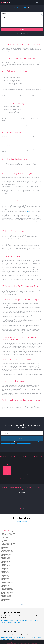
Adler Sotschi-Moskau (7, 537)
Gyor (8, 639)
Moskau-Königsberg (7, 584)
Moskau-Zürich (6, 594)
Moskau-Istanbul (7, 553)
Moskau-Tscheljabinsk (8, 590)
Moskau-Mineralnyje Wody (8, 542)
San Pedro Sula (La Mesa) (26, 620)
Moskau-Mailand (7, 591)
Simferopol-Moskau (7, 536)
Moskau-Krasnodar (7, 545)
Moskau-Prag (6, 585)
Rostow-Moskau (6, 549)
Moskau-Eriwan (6, 557)
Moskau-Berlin (6, 578)
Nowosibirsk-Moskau (8, 581)
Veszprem (12, 638)
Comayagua (5, 620)
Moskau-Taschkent (7, 595)
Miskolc (3, 639)
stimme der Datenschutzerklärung (24, 443)
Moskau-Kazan (6, 568)
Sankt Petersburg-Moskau (8, 533)
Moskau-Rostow (6, 547)
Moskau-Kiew (5, 540)
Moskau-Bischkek (7, 597)
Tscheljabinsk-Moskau (8, 592)
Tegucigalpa (37, 620)
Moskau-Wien (6, 564)
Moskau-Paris (6, 556)
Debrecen (39, 638)
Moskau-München (7, 554)
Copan (15, 622)
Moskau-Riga (6, 563)
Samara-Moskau (6, 574)
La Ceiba (11, 620)
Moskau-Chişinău (7, 559)
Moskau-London (6, 566)
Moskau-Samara (6, 571)
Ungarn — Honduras (22, 521)
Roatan (16, 620)
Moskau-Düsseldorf (7, 598)
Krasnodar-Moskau (7, 546)
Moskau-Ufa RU (6, 567)
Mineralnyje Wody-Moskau (8, 543)
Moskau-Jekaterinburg (8, 550)
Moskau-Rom (6, 570)
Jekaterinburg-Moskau (8, 552)
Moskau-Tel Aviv (6, 561)
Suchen (22, 30)
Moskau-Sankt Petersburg (8, 532)
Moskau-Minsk (6, 575)
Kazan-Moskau (6, 573)
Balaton (33, 638)
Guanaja (9, 622)
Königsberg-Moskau (7, 588)
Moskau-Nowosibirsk (8, 580)
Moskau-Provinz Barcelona (9, 582)
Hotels (28, 221)
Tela (19, 622)
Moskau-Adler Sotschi (7, 539)
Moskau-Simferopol (7, 535)
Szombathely (5, 638)
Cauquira (4, 622)
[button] (20, 479)
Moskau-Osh (5, 601)
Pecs (28, 638)
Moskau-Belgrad (6, 599)
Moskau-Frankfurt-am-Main (9, 560)
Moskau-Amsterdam (7, 587)
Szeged (12, 639)
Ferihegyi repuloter (21, 638)
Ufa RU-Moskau (6, 577)
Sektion (28, 212)
